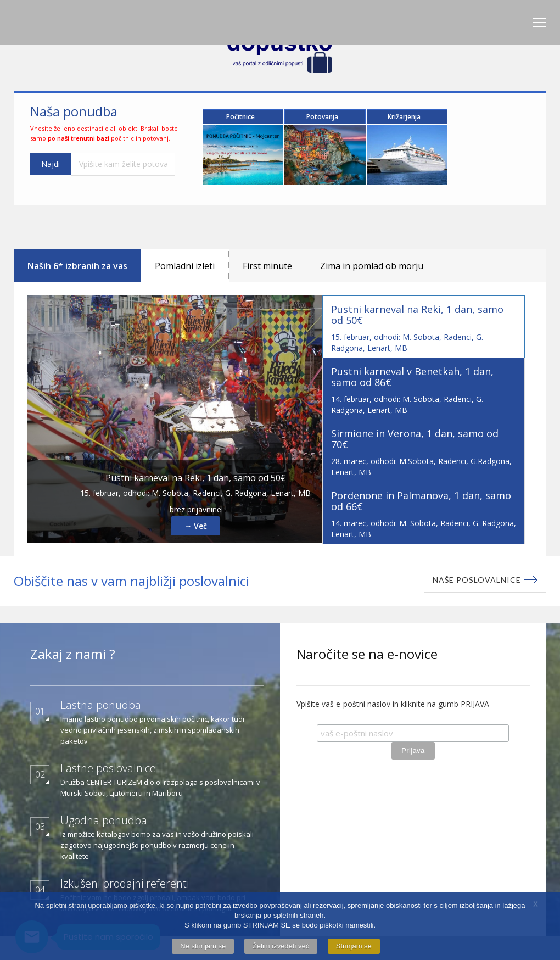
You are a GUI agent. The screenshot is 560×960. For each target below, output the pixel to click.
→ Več (195, 522)
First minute (267, 262)
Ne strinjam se (203, 947)
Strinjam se (354, 947)
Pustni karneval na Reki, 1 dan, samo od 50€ (196, 474)
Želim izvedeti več (281, 947)
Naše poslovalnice (477, 576)
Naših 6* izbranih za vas (77, 262)
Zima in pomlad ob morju (372, 262)
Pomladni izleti (185, 262)
